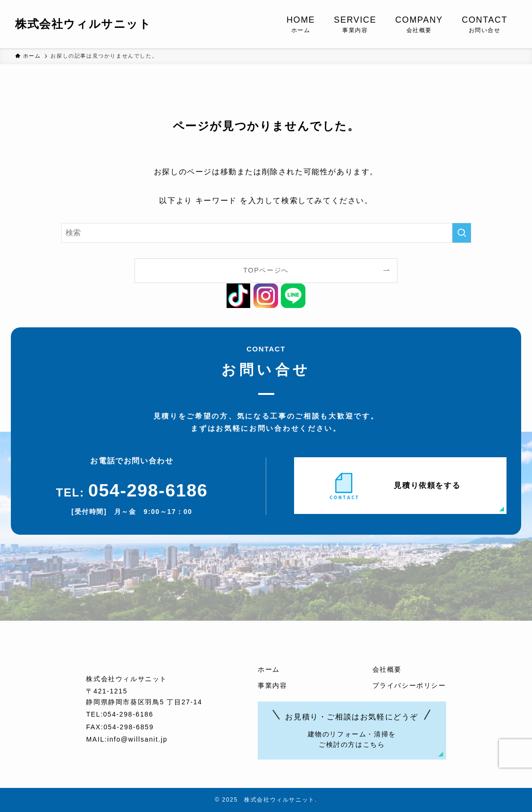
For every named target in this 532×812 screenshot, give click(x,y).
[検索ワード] (266, 233)
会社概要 (387, 669)
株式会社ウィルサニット (83, 24)
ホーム (269, 669)
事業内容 (272, 685)
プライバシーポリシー (409, 685)
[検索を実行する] (462, 233)
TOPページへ (266, 270)
